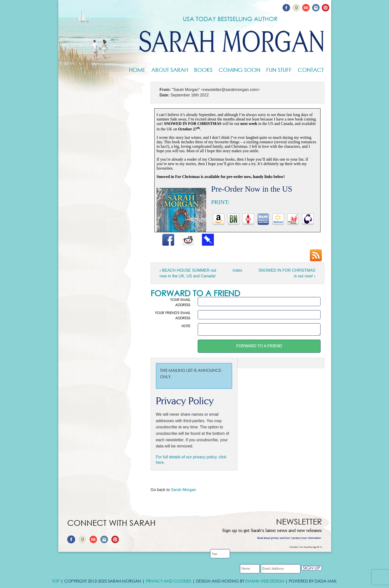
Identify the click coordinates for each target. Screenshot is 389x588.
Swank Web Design (265, 581)
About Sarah (170, 70)
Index (237, 270)
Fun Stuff (279, 70)
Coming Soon (239, 70)
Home (137, 70)
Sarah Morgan (183, 490)
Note (186, 326)
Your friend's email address (173, 315)
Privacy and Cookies (169, 581)
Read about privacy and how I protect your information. (290, 538)
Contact (311, 70)
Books (203, 70)
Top (56, 581)
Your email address (180, 302)
